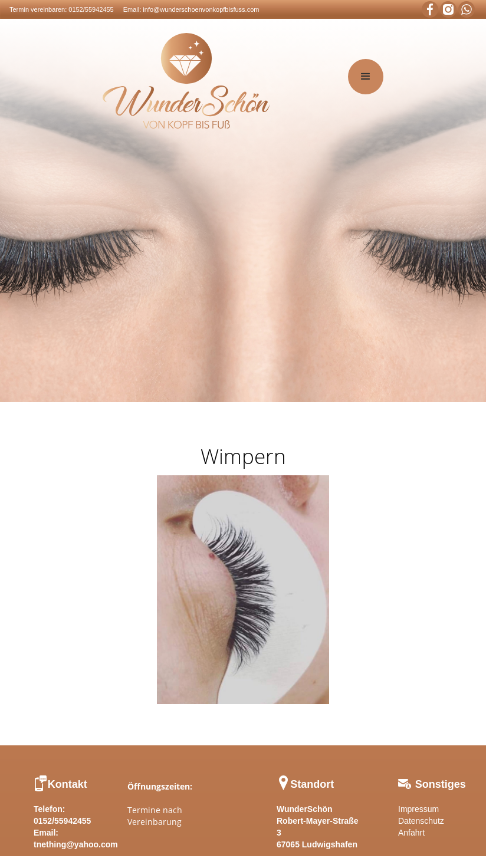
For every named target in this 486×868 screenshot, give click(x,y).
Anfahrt (411, 833)
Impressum (418, 809)
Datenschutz (421, 821)
